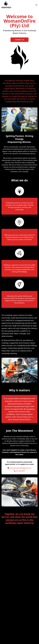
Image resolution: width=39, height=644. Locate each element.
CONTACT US (20, 40)
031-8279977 (21, 471)
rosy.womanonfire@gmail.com (21, 468)
